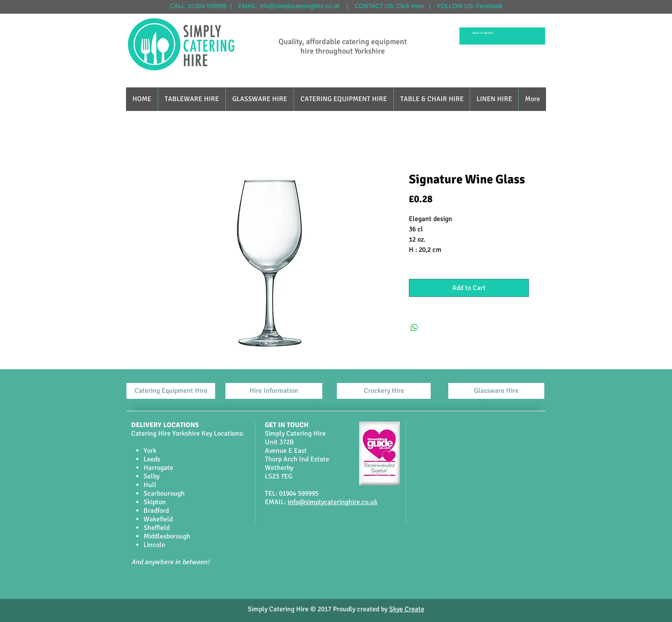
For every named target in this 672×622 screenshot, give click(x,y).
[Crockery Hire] (384, 391)
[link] (484, 33)
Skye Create (407, 609)
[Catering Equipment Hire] (171, 391)
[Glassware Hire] (496, 391)
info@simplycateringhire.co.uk (300, 6)
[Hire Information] (274, 391)
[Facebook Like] (326, 583)
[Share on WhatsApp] (414, 328)
